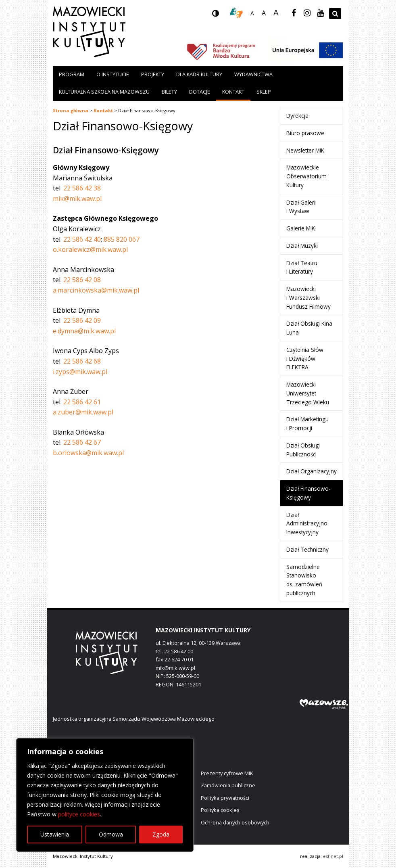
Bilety (169, 92)
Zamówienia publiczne (228, 785)
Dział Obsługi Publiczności (303, 450)
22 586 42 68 (82, 361)
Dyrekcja (297, 116)
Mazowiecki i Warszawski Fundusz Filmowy (308, 298)
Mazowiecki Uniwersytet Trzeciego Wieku (308, 393)
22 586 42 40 (82, 239)
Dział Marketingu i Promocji (307, 424)
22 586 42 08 (82, 280)
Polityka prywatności (225, 798)
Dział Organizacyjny (312, 471)
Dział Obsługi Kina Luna (309, 328)
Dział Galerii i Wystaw (301, 207)
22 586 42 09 (82, 320)
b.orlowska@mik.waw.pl (88, 453)
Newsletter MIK (305, 150)
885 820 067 (122, 239)
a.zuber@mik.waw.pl (83, 412)
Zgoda (161, 834)
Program (72, 74)
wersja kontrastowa (222, 16)
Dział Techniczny (307, 549)
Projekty (153, 74)
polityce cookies (79, 814)
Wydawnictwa (253, 74)
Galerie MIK (301, 228)
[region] (105, 795)
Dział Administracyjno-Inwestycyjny (308, 524)
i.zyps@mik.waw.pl (80, 372)
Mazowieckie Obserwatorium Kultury (306, 176)
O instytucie (113, 74)
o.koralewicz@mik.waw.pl (90, 249)
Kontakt (233, 92)
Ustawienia (55, 834)
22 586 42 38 (82, 188)
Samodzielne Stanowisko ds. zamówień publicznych (304, 580)
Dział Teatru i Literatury (302, 267)
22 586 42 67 (82, 442)
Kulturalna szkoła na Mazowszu (104, 92)
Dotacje (200, 92)
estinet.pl (333, 856)
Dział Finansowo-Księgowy (308, 493)
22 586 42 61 (82, 402)
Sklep (264, 92)
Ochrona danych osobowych (235, 822)
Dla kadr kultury (199, 74)
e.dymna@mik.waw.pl (84, 331)
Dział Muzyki (302, 246)
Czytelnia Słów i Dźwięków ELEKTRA (305, 359)
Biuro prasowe (305, 133)
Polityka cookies (220, 810)
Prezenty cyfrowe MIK (227, 773)
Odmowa (111, 834)
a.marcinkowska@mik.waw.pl (96, 290)
